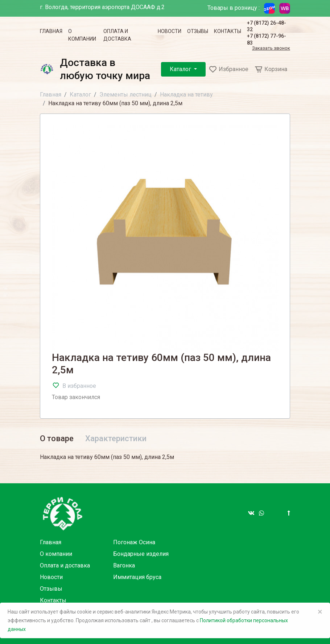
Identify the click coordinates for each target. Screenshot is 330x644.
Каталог (181, 69)
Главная (51, 31)
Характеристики (116, 438)
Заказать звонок (271, 48)
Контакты (228, 31)
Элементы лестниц (125, 95)
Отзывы (198, 31)
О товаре (57, 438)
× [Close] (320, 612)
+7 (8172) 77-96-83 (267, 39)
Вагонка (124, 565)
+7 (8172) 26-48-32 (267, 26)
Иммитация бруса (137, 577)
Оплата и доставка (117, 35)
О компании (82, 35)
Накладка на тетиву (186, 95)
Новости (170, 31)
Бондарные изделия (141, 554)
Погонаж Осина (134, 542)
